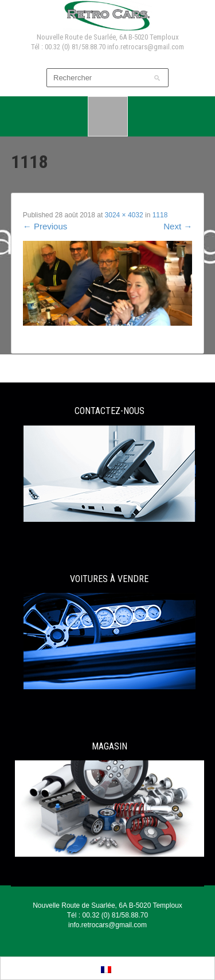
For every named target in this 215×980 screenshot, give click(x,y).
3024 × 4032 (124, 215)
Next (178, 226)
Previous (45, 226)
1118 (160, 215)
